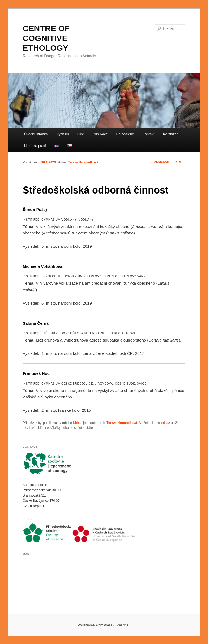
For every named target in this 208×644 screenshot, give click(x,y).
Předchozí (160, 162)
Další (179, 162)
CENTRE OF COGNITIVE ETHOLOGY (46, 38)
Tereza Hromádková (83, 162)
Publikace (100, 134)
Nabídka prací (35, 146)
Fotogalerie (125, 134)
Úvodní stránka (36, 134)
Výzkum (63, 134)
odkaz (165, 423)
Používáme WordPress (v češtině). (104, 625)
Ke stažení (171, 134)
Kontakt (148, 134)
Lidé (81, 134)
